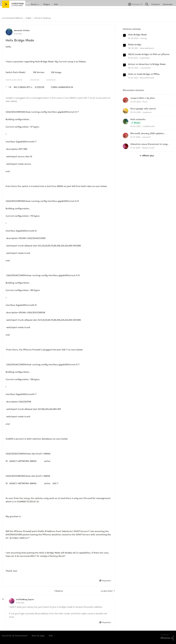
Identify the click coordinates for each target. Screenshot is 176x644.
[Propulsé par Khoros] (167, 637)
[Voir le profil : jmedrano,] (126, 111)
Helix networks (138, 119)
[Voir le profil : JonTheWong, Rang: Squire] (12, 601)
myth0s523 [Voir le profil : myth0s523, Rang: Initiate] (145, 58)
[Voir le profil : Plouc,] (126, 100)
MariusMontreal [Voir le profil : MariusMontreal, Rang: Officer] (147, 78)
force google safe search (143, 109)
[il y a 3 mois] (135, 102)
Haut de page (38, 636)
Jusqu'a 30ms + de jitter (143, 98)
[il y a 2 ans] (133, 68)
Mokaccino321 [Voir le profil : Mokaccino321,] (148, 148)
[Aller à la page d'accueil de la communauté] (14, 10)
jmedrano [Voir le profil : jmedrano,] (147, 112)
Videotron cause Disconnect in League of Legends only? (150, 144)
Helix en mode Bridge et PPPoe (144, 74)
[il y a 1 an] (133, 38)
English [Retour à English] (29, 18)
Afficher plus (147, 156)
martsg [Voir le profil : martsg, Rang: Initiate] (143, 38)
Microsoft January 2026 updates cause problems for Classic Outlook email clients (148, 134)
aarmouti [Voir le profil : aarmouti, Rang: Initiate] (18, 30)
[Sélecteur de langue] (135, 10)
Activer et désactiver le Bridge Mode (147, 64)
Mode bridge (135, 45)
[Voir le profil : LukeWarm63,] (126, 121)
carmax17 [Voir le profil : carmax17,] (146, 137)
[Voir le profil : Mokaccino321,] (126, 146)
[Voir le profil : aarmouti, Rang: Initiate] (9, 32)
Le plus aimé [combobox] (108, 591)
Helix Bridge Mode (137, 35)
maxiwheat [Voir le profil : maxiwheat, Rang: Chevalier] (145, 68)
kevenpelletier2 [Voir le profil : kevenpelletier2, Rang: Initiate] (147, 48)
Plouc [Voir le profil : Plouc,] (145, 102)
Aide (51, 636)
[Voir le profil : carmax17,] (126, 136)
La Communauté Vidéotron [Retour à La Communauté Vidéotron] (12, 18)
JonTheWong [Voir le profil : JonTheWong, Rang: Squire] (22, 599)
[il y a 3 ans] (133, 58)
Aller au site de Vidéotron (15, 3)
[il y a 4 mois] (135, 137)
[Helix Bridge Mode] (20, 603)
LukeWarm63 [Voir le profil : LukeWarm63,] (149, 126)
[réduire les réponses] (3, 599)
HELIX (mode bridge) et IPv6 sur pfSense (149, 54)
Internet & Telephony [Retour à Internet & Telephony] (42, 18)
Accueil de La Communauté (15, 636)
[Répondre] (105, 581)
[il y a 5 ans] (133, 48)
